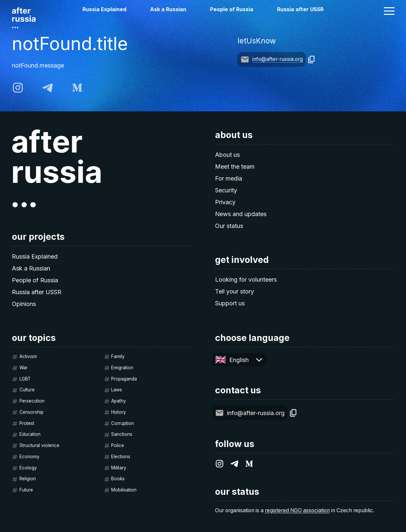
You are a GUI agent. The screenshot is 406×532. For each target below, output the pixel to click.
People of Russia (232, 9)
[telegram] (47, 88)
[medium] (77, 88)
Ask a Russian (168, 9)
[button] (389, 11)
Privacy (225, 202)
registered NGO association (297, 510)
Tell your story (234, 291)
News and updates (241, 214)
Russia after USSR (300, 9)
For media (229, 178)
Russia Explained (104, 9)
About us (227, 155)
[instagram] (18, 88)
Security (226, 190)
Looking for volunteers (246, 280)
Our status (229, 226)
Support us (230, 303)
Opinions (24, 304)
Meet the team (235, 167)
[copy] (312, 59)
